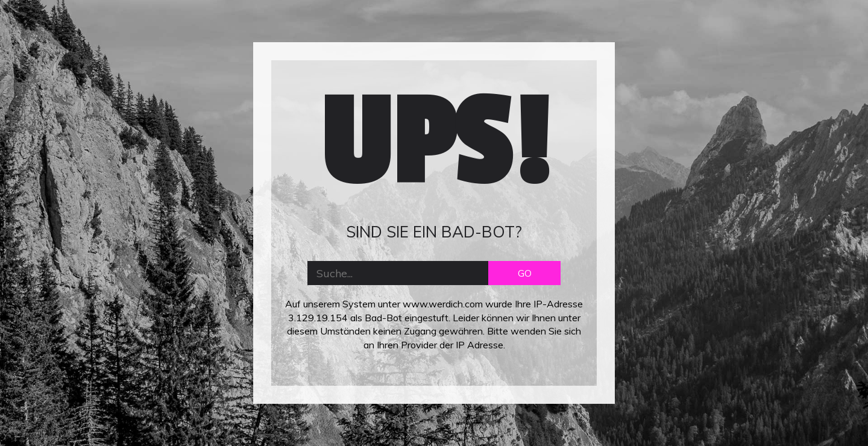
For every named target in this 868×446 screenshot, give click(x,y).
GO (525, 273)
